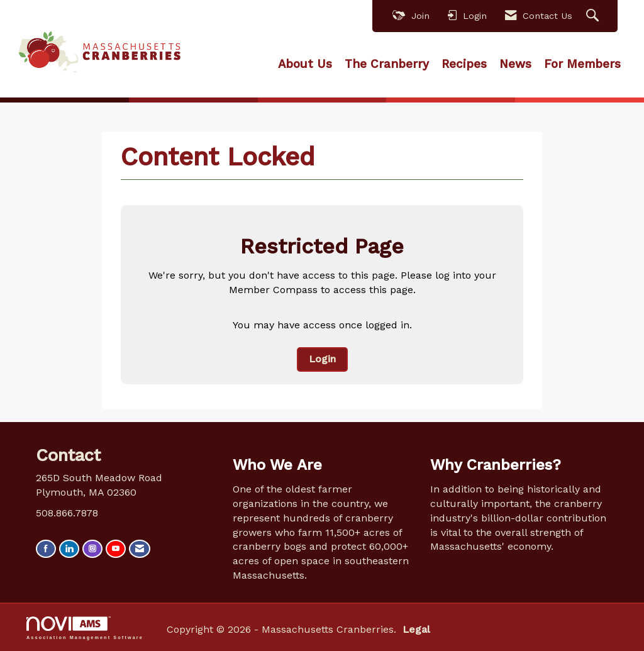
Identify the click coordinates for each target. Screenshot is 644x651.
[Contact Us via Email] (140, 549)
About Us (305, 64)
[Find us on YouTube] (116, 549)
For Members (582, 64)
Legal (416, 629)
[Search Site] (594, 16)
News (515, 64)
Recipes (464, 64)
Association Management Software (85, 628)
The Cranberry (387, 64)
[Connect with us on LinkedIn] (69, 549)
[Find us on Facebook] (46, 549)
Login (322, 359)
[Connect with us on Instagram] (92, 549)
